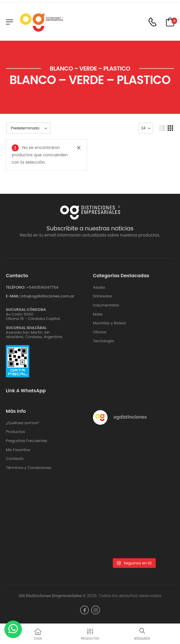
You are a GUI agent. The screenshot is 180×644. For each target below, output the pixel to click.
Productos (15, 432)
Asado (99, 287)
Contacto (15, 459)
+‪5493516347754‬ (42, 287)
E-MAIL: (13, 296)
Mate (98, 314)
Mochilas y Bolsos (109, 323)
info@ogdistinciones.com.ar (47, 296)
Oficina (100, 332)
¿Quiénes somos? (22, 423)
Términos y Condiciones (28, 468)
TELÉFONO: (15, 287)
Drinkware (102, 296)
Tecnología (103, 341)
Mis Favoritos (18, 450)
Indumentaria (106, 305)
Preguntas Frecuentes (26, 441)
